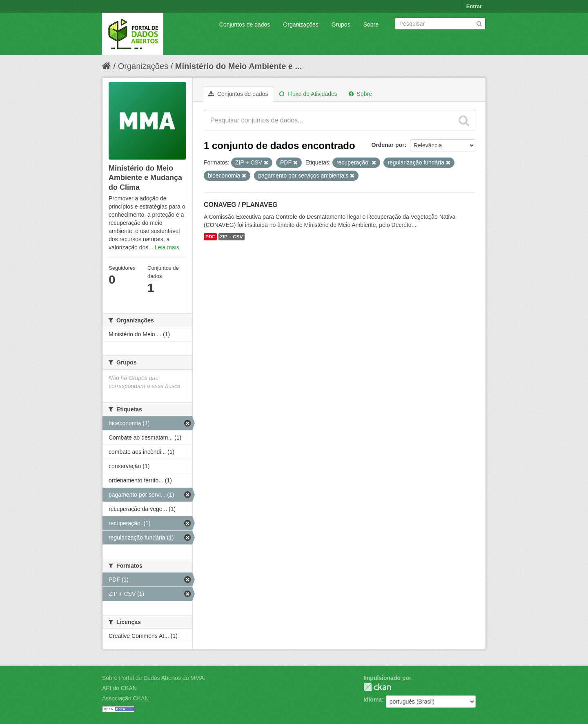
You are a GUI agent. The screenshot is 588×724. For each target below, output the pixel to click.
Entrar (474, 6)
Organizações (301, 24)
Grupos (341, 24)
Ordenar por (388, 145)
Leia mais (167, 247)
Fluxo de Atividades (308, 94)
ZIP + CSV (232, 237)
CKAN (377, 687)
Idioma (373, 700)
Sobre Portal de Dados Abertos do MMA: (154, 678)
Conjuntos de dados (245, 24)
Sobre (371, 24)
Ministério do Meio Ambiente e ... (238, 66)
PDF (210, 237)
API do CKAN (119, 688)
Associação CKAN (125, 698)
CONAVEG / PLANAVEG (241, 205)
